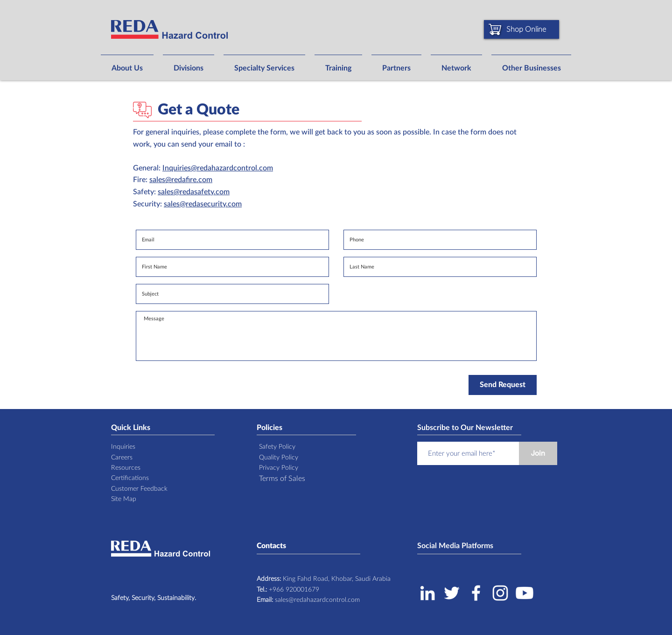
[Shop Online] (521, 29)
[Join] (538, 453)
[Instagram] (500, 593)
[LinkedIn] (427, 593)
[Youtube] (525, 593)
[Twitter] (452, 593)
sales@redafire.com (181, 180)
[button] (127, 64)
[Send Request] (503, 385)
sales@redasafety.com (194, 192)
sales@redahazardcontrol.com (308, 600)
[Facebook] (476, 593)
